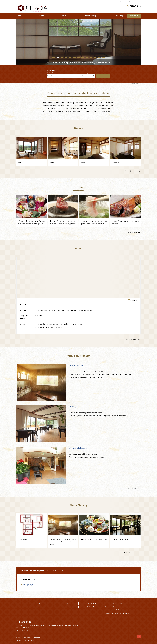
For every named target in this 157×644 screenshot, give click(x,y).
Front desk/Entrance (79, 448)
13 (103, 58)
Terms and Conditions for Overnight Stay (117, 608)
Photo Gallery (91, 607)
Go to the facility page (132, 489)
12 (99, 58)
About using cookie (29, 640)
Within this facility (91, 603)
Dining (73, 407)
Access (66, 607)
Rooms (40, 607)
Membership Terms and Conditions (117, 613)
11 (95, 58)
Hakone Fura (24, 622)
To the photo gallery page (131, 553)
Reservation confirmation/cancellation (113, 2)
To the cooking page (133, 232)
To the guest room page (132, 171)
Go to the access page (132, 339)
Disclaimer (19, 640)
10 (91, 58)
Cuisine (66, 603)
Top (40, 603)
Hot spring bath (77, 365)
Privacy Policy (117, 603)
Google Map (133, 300)
